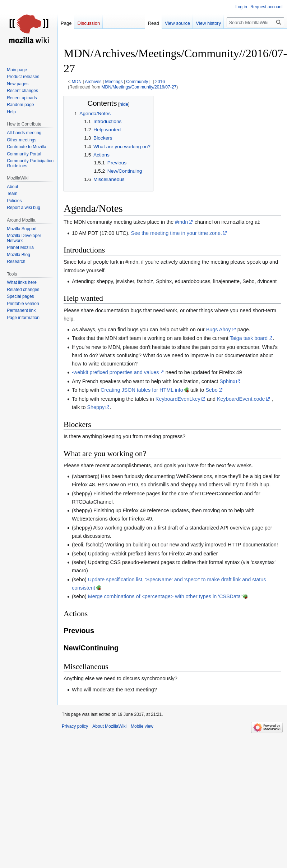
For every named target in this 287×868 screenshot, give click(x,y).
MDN (77, 82)
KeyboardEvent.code (241, 399)
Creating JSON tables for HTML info (142, 390)
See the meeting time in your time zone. (177, 233)
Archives (93, 82)
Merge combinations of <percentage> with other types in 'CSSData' (165, 596)
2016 (160, 82)
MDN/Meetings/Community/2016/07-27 (139, 87)
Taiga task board (249, 338)
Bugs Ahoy (219, 330)
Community (137, 82)
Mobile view (142, 726)
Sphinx (227, 381)
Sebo (212, 390)
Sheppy (96, 407)
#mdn (181, 222)
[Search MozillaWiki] (255, 22)
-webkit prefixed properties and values (115, 372)
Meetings (114, 82)
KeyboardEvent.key (178, 399)
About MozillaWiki (109, 726)
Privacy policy (75, 726)
